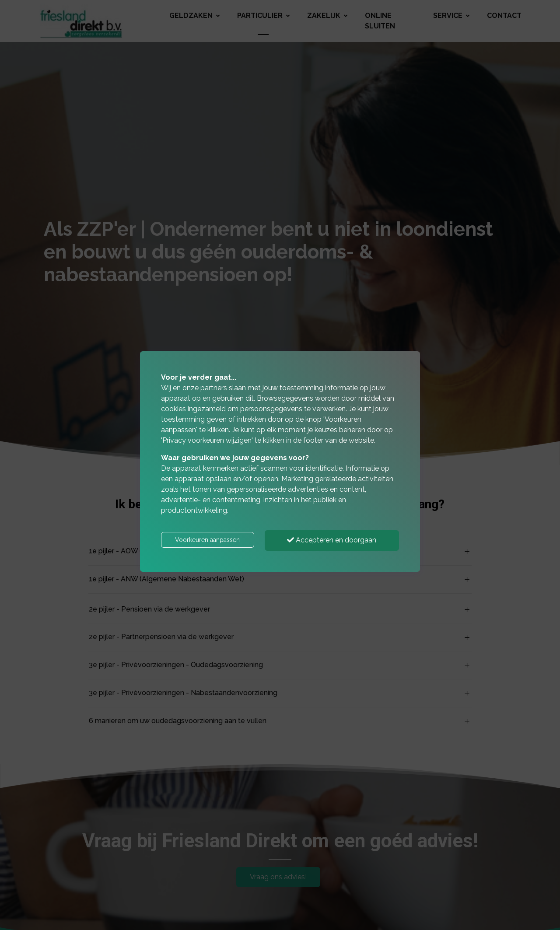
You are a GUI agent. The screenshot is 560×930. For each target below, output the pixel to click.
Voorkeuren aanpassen (207, 540)
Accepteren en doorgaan (332, 540)
